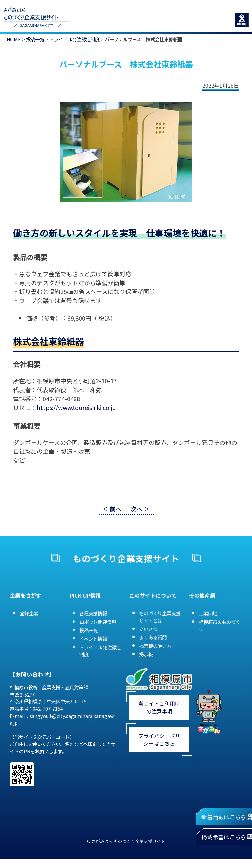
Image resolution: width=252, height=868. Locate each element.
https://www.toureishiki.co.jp (76, 407)
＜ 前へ (112, 509)
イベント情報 (93, 639)
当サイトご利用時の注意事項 (159, 707)
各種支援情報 (93, 613)
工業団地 (208, 613)
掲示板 (146, 654)
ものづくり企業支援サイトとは (160, 617)
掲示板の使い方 (155, 646)
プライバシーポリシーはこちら (159, 740)
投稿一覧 (35, 39)
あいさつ (148, 629)
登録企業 (29, 613)
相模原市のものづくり (220, 625)
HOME (14, 39)
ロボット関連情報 (98, 622)
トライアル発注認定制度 (74, 39)
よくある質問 (153, 637)
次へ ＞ (140, 509)
